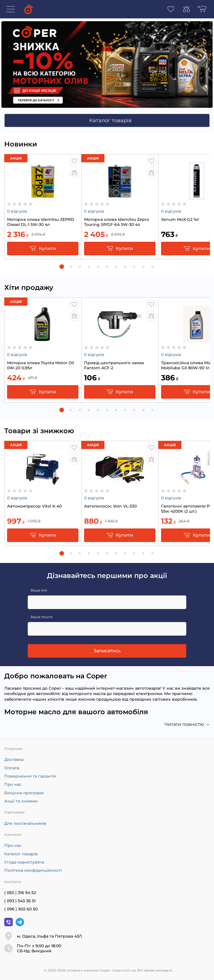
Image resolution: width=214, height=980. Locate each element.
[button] (62, 267)
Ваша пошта (41, 617)
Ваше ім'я (39, 590)
